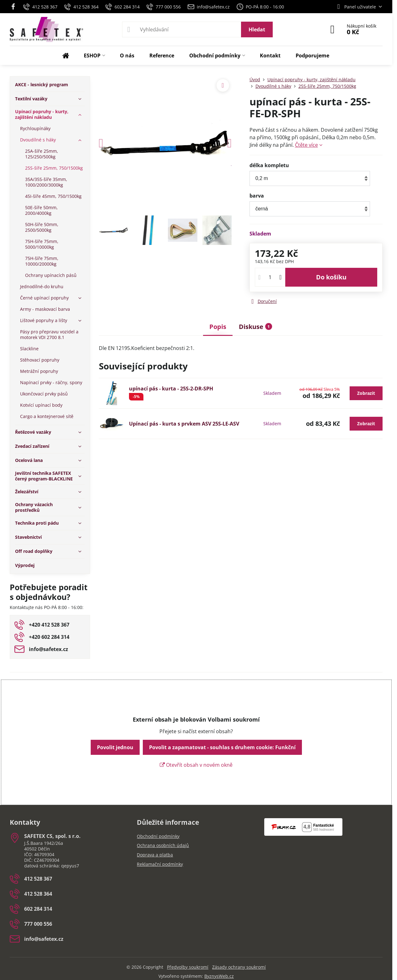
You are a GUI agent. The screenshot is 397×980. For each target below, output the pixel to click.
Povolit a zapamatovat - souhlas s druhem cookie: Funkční (222, 747)
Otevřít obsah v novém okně (196, 765)
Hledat (257, 29)
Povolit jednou (115, 747)
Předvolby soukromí (188, 967)
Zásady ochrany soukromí (239, 967)
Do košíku (331, 277)
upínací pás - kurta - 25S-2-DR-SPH (171, 389)
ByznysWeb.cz (219, 976)
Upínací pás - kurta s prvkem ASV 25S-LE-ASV (184, 424)
